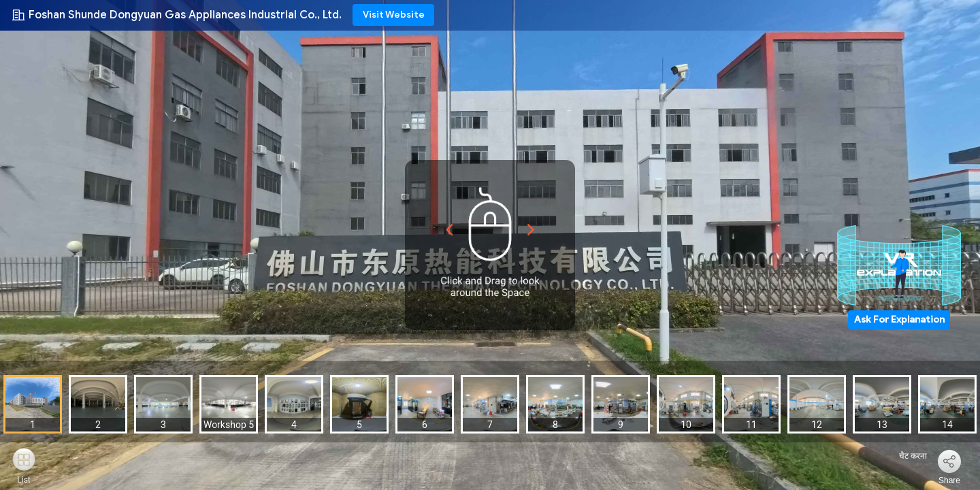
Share (949, 480)
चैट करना (905, 456)
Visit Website (394, 15)
